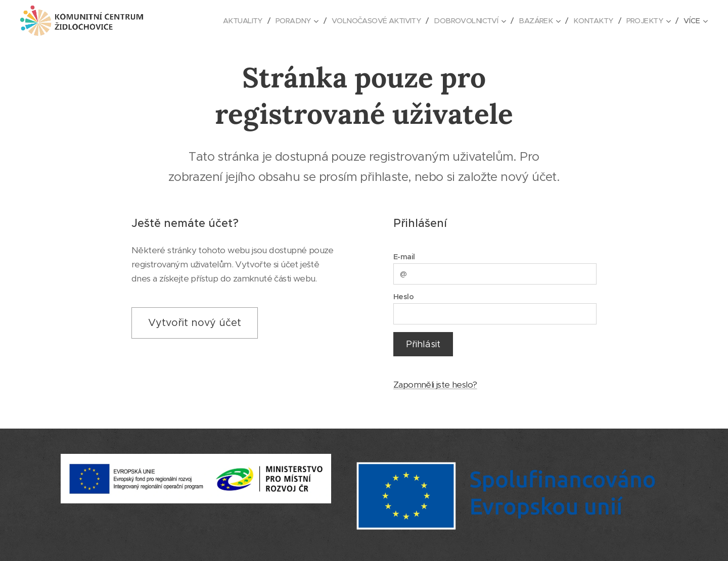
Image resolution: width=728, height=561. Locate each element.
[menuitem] (225, 21)
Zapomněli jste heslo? (435, 385)
